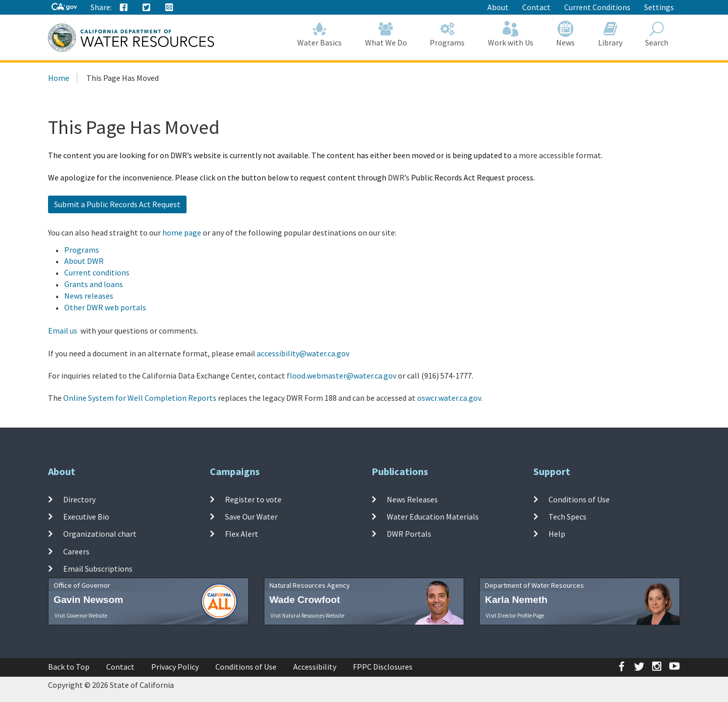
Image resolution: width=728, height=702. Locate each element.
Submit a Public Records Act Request (117, 204)
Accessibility (315, 667)
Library (610, 34)
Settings (659, 7)
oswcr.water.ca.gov (449, 398)
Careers (76, 551)
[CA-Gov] (64, 7)
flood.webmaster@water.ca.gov (342, 376)
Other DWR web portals (105, 307)
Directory (79, 499)
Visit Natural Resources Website (307, 616)
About (498, 7)
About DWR (84, 261)
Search (657, 34)
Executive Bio (86, 517)
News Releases (412, 499)
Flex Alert (242, 534)
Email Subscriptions (98, 569)
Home (59, 78)
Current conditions (97, 272)
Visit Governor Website (81, 616)
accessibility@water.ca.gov (303, 353)
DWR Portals (409, 534)
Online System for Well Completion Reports (140, 398)
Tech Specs (567, 517)
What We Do (386, 34)
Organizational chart (100, 534)
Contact (536, 7)
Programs (448, 34)
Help (557, 534)
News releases (89, 296)
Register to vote (253, 499)
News (566, 34)
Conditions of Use (579, 499)
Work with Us (511, 34)
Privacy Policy (175, 667)
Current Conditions (597, 7)
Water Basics (320, 34)
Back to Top (69, 667)
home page (182, 232)
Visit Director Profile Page (515, 616)
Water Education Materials (433, 517)
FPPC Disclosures (383, 667)
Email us (63, 331)
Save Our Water (251, 517)
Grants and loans (94, 284)
